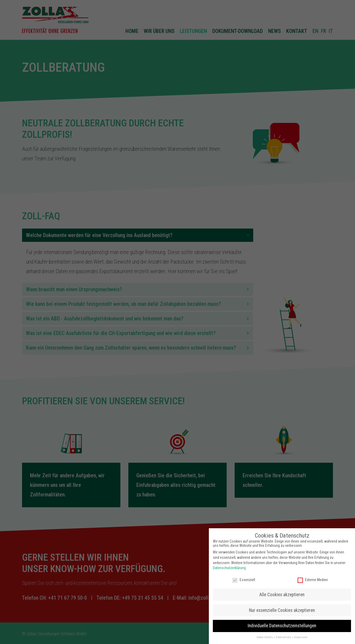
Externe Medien (313, 577)
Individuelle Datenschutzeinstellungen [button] (282, 623)
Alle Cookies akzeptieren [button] (282, 592)
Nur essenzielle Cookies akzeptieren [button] (282, 607)
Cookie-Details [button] (265, 635)
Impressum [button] (301, 635)
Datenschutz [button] (284, 635)
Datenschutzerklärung (229, 565)
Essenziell (244, 577)
